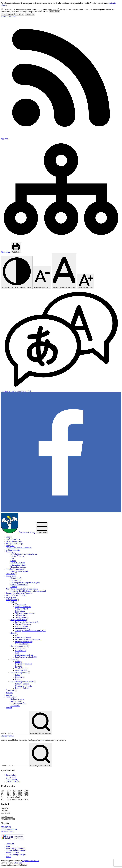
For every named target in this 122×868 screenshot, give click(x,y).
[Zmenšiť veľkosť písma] (42, 277)
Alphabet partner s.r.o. (31, 861)
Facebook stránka (8, 831)
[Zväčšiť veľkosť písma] (86, 281)
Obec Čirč (18, 863)
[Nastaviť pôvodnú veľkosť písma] (64, 271)
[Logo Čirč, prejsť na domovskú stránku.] (18, 532)
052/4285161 (6, 827)
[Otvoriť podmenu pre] (11, 537)
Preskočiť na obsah (8, 16)
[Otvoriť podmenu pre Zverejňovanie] (18, 600)
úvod (42, 740)
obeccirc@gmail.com (9, 829)
